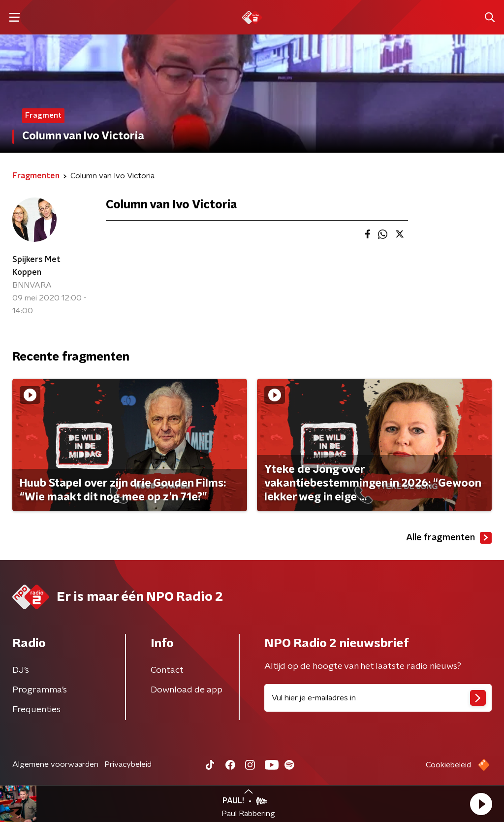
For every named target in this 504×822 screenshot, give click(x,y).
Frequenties (36, 710)
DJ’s (21, 670)
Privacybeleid (128, 764)
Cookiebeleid (448, 765)
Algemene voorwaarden (55, 764)
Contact (167, 670)
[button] (481, 804)
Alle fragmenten (449, 538)
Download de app (187, 690)
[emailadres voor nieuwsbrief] (378, 698)
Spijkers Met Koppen (36, 266)
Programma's (40, 690)
